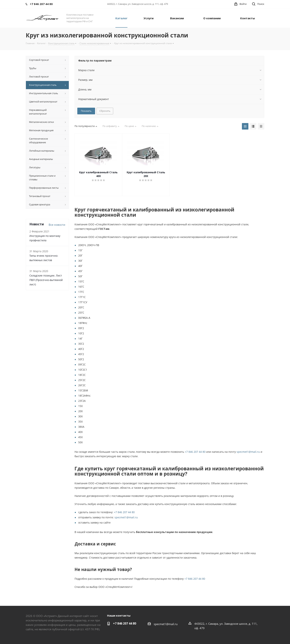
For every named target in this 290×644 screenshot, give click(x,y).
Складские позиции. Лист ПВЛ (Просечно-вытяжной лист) (46, 280)
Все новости (57, 225)
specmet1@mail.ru (248, 452)
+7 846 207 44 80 (195, 452)
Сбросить (105, 111)
